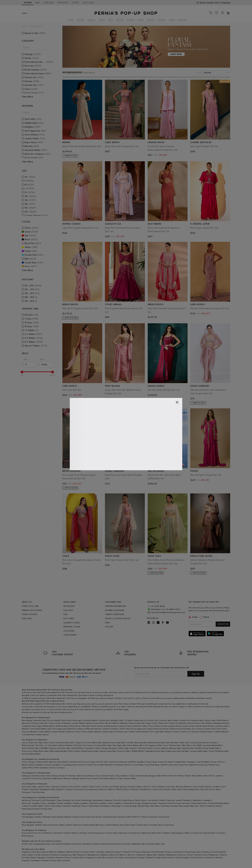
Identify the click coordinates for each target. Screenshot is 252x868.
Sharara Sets (108, 776)
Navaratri (77, 844)
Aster (149, 762)
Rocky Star (153, 720)
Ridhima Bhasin (63, 726)
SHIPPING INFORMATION (115, 606)
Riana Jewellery (36, 765)
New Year (161, 844)
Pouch (85, 806)
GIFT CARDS (69, 618)
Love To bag (89, 762)
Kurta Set (90, 817)
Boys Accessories (166, 825)
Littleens (166, 833)
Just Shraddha (203, 762)
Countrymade (62, 743)
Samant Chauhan (110, 729)
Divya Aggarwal (139, 729)
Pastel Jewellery (65, 803)
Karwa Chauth (148, 844)
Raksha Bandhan (64, 844)
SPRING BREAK (138, 751)
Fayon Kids (27, 833)
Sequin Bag (189, 806)
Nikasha (25, 729)
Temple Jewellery (81, 803)
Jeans (195, 787)
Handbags (76, 806)
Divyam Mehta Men (93, 743)
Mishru (132, 723)
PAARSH (199, 748)
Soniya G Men (124, 751)
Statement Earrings (132, 803)
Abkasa (53, 748)
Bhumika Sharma (94, 729)
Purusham (53, 745)
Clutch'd (113, 762)
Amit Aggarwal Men (153, 745)
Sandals (34, 806)
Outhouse (122, 762)
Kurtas (64, 787)
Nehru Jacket (38, 787)
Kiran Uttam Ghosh (102, 723)
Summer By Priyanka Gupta (192, 720)
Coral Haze (139, 765)
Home (25, 26)
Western (135, 789)
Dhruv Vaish (49, 743)
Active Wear (215, 789)
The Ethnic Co (42, 745)
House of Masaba (30, 732)
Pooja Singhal (54, 720)
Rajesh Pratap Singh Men (114, 743)
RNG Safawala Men (59, 751)
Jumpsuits (26, 778)
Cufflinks (119, 789)
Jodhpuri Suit (219, 787)
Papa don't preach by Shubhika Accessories (188, 765)
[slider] (22, 372)
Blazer (116, 825)
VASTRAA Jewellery (136, 762)
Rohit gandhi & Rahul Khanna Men (150, 743)
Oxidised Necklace (216, 803)
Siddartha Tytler (140, 726)
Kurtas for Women (67, 776)
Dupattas (47, 778)
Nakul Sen (141, 723)
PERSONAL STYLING (72, 627)
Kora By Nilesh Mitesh (31, 754)
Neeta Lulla (46, 729)
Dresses (91, 776)
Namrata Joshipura (76, 729)
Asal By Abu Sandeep (108, 720)
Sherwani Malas (106, 789)
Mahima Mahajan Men (171, 748)
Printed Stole (46, 809)
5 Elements (119, 765)
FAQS (107, 623)
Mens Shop (177, 789)
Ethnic (127, 789)
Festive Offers (130, 778)
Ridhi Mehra (223, 720)
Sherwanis (81, 776)
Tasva (24, 743)
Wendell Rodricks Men (155, 751)
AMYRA (164, 765)
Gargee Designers (109, 748)
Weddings (136, 844)
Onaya (52, 723)
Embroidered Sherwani (94, 825)
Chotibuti (58, 833)
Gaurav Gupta (182, 726)
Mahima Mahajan (120, 723)
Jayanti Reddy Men (199, 751)
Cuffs (43, 800)
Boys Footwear (150, 825)
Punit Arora (27, 751)
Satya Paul (66, 720)
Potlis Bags (56, 806)
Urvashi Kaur (29, 734)
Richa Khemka (142, 732)
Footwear (26, 792)
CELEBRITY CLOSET (72, 623)
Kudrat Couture (153, 748)
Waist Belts (94, 806)
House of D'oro (218, 762)
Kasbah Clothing (138, 748)
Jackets (219, 776)
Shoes (26, 806)
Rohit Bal (86, 726)
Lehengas (26, 776)
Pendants (187, 800)
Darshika (78, 745)
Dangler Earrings (149, 803)
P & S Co (37, 833)
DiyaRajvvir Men (93, 748)
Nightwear (57, 778)
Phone (206, 617)
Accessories (80, 789)
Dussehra (87, 844)
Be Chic (129, 765)
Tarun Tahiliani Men (172, 745)
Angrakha (34, 789)
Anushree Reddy (90, 720)
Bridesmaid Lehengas (146, 776)
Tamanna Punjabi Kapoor (202, 732)
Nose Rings (87, 800)
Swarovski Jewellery (31, 803)
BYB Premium (28, 836)
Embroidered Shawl (31, 809)
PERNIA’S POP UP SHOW (32, 610)
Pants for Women (176, 776)
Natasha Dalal (40, 720)
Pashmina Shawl (214, 806)
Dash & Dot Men (36, 743)
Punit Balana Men (135, 745)
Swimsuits (37, 778)
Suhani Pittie (27, 768)
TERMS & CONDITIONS (115, 614)
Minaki (25, 765)
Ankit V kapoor (76, 743)
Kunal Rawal (203, 743)
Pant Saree (104, 778)
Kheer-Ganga (28, 745)
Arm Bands (153, 800)
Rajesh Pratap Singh (32, 726)
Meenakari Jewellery (202, 800)
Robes (139, 787)
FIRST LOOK (88, 2)
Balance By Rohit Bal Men (178, 751)
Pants (77, 787)
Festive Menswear (191, 789)
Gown (98, 776)
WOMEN (28, 2)
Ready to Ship (116, 778)
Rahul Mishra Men (41, 751)
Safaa (132, 732)
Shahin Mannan (222, 732)
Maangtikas (98, 800)
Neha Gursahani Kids (152, 833)
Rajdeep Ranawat (222, 723)
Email (193, 617)
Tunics (132, 776)
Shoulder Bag (177, 806)
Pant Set (204, 789)
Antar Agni (77, 720)
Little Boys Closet (86, 833)
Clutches (66, 806)
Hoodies (131, 787)
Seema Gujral (125, 726)
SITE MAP (109, 627)
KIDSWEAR (63, 2)
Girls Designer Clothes (32, 817)
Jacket (108, 825)
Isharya (39, 762)
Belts (41, 806)
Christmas (125, 844)
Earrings (36, 800)
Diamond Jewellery (98, 803)
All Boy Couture (191, 833)
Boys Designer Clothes (32, 825)
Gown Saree (92, 778)
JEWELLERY (49, 2)
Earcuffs (118, 800)
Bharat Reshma (66, 745)
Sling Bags (116, 806)
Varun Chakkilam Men (218, 751)
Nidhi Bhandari (106, 765)
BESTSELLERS (69, 606)
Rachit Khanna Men (30, 748)
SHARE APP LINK (223, 624)
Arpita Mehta (45, 732)
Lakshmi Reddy (70, 833)
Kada (227, 803)
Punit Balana (207, 723)
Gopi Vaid (221, 729)
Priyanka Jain (189, 729)
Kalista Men (124, 748)
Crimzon (61, 768)
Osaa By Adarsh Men (169, 720)
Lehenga (46, 817)
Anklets (162, 800)
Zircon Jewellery (49, 803)
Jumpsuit (69, 789)
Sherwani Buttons (183, 787)
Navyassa (99, 833)
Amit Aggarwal (59, 729)
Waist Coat (95, 787)
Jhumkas (162, 803)
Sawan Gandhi (59, 732)
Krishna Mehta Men (103, 745)
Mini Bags (155, 806)
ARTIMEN (44, 748)
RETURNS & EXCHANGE (115, 610)
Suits (71, 787)
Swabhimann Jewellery (185, 762)
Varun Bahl (35, 729)
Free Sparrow (135, 833)
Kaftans (125, 776)
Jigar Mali (159, 732)
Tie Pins (105, 787)
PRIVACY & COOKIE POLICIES (118, 618)
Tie (33, 792)
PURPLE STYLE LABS (30, 606)
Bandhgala (45, 789)
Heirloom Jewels (174, 800)
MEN (37, 2)
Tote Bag (165, 806)
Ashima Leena (222, 726)
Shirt (122, 825)
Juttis (47, 806)
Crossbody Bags (129, 806)
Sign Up (196, 674)
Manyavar (26, 723)
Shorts (146, 787)
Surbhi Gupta (108, 732)
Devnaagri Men (120, 745)
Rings (60, 800)
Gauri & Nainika (63, 723)
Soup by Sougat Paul (206, 729)
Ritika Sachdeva (41, 768)
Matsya (70, 732)
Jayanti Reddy (78, 723)
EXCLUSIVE (68, 610)
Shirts (48, 787)
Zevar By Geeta (166, 762)
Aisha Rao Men (64, 748)
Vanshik (130, 743)
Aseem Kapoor (43, 734)
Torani (78, 732)
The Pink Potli (102, 762)
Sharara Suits (79, 817)
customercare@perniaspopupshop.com (168, 612)
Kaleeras (109, 800)
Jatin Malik (197, 745)
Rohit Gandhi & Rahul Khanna (105, 726)
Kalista (89, 723)
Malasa (98, 732)
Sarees (55, 776)
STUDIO (75, 2)
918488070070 (223, 2)
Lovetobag (67, 765)
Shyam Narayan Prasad (158, 729)
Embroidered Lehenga (61, 817)
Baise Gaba (211, 720)
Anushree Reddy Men (212, 745)
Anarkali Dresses (110, 817)
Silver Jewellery (115, 803)
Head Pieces (128, 800)
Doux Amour (79, 765)
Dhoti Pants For (134, 817)
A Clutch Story (92, 765)
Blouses (67, 778)
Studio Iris (185, 732)
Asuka (193, 743)
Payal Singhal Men (212, 748)
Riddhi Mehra (49, 726)
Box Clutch (200, 806)
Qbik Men (186, 745)
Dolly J (122, 720)
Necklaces (26, 800)
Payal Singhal (169, 726)
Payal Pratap (194, 723)
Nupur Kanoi (152, 723)
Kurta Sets (46, 776)
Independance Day (42, 844)
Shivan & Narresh (40, 723)
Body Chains (141, 800)
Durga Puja (114, 844)
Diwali (25, 844)
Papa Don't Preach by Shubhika (173, 723)
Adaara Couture (172, 732)
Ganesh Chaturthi (100, 844)
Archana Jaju (122, 732)
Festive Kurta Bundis (162, 789)
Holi (31, 844)
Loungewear (92, 789)
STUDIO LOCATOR (29, 614)
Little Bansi (47, 833)
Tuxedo (25, 789)
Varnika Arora (76, 762)
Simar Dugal (87, 732)
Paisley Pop (214, 765)
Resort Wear (191, 776)
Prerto (53, 768)
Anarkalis (36, 776)
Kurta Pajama (205, 787)
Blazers (162, 787)
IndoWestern (145, 789)
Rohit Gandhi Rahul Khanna (202, 726)
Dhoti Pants (162, 776)
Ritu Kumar (76, 726)
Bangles (67, 800)
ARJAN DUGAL (78, 748)
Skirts (211, 776)
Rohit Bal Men (172, 743)
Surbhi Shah (125, 729)
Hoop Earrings (183, 803)
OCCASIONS (69, 631)
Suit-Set (170, 787)
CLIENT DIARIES (70, 635)
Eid (53, 844)
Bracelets (52, 800)
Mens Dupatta (57, 789)
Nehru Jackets (66, 825)
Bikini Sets (203, 776)
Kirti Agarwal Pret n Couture (212, 833)
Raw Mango (27, 720)
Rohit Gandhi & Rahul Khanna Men (83, 751)
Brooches (41, 792)
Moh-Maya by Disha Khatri (56, 762)
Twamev (213, 743)
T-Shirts (154, 787)
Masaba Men (188, 748)
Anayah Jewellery (53, 765)
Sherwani (56, 787)
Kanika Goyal (176, 729)
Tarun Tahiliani (155, 726)
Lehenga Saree (78, 778)
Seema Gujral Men (108, 751)
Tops (118, 776)
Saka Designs (177, 833)
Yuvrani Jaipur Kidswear (116, 833)
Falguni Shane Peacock (137, 720)
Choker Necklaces (198, 803)
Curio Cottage (28, 762)
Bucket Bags (144, 806)
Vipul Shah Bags (152, 765)
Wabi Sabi (184, 743)
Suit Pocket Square (118, 787)
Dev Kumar (88, 745)
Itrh (151, 732)
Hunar (155, 762)
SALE (66, 614)
